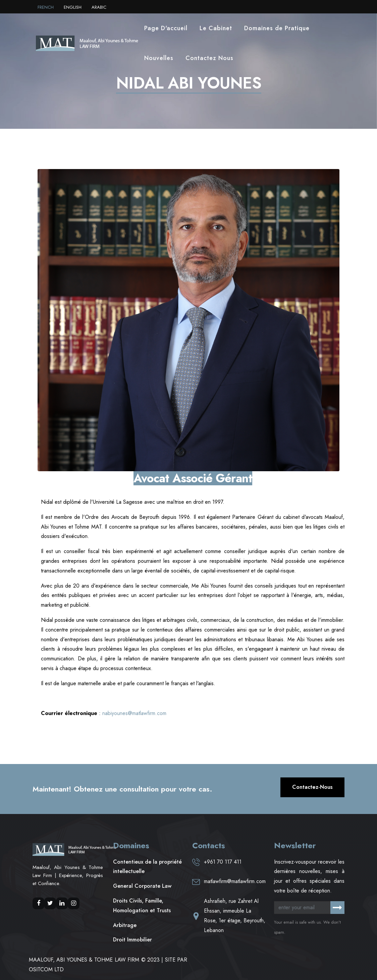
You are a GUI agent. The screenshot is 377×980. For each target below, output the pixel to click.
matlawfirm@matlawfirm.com (235, 881)
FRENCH (46, 7)
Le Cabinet (216, 28)
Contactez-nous (312, 787)
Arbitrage (125, 925)
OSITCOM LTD (46, 969)
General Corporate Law (142, 886)
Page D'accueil (166, 28)
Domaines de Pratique (277, 28)
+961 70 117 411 (223, 862)
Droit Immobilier (132, 940)
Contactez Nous (209, 58)
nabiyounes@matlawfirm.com (133, 713)
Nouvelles (159, 58)
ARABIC (99, 7)
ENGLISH (73, 7)
